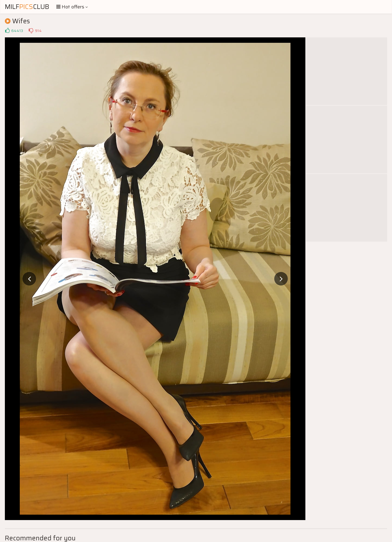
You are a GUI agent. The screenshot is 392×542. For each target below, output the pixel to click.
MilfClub (27, 7)
